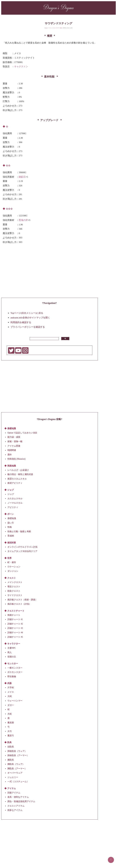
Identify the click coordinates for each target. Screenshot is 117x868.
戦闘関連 (12, 450)
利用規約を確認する (21, 322)
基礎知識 (12, 518)
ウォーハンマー (15, 701)
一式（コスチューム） (18, 782)
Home (46, 28)
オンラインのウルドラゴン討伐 (22, 547)
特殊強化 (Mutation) (16, 459)
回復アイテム (14, 793)
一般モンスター (15, 668)
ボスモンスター (15, 672)
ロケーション (14, 567)
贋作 (10, 454)
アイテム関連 (14, 446)
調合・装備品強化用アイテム (21, 801)
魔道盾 (11, 722)
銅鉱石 (22, 177)
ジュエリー (13, 777)
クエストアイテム (16, 806)
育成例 (11, 536)
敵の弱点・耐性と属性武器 (20, 474)
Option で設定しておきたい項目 (22, 433)
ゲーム (50, 28)
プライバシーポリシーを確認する (28, 327)
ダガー (11, 705)
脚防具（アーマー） (17, 768)
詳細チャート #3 (15, 628)
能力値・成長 (14, 437)
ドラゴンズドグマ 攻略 (57, 28)
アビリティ (13, 507)
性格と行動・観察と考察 (19, 531)
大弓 (10, 731)
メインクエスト (15, 582)
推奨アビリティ (15, 483)
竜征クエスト (14, 587)
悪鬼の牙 (23, 220)
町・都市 (12, 562)
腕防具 (11, 760)
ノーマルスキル (15, 503)
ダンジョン (13, 571)
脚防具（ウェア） (16, 764)
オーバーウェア (15, 773)
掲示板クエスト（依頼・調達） (22, 600)
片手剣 (11, 688)
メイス (11, 692)
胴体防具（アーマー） (18, 755)
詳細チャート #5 (15, 637)
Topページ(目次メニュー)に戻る (27, 313)
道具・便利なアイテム (18, 797)
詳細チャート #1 (15, 619)
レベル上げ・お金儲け (18, 470)
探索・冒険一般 (15, 441)
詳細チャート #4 (15, 633)
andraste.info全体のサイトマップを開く (30, 318)
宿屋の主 (12, 657)
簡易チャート (14, 615)
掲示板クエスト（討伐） (19, 604)
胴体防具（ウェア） (17, 751)
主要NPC (12, 648)
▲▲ (111, 859)
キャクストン (21, 66)
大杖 (10, 714)
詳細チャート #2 (15, 624)
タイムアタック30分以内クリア (22, 551)
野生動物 (12, 676)
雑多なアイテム (15, 810)
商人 (10, 652)
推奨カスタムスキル (17, 479)
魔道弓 (11, 736)
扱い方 (11, 523)
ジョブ (11, 494)
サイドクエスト (15, 595)
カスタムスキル (15, 499)
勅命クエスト (14, 591)
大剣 (10, 696)
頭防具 (11, 747)
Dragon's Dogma (58, 8)
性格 (10, 527)
